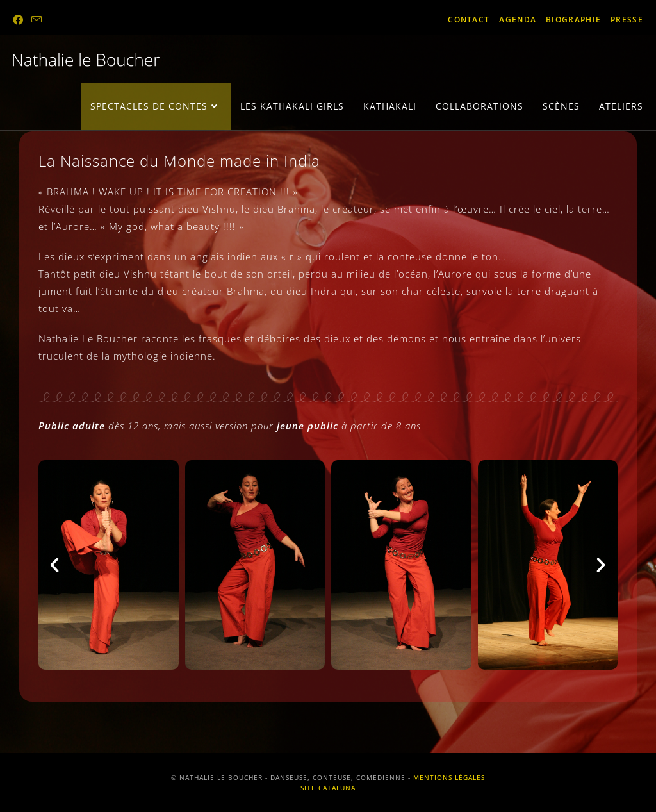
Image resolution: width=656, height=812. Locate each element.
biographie (573, 20)
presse (627, 20)
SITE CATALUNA (328, 788)
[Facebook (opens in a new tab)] (20, 20)
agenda (518, 20)
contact (469, 20)
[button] (55, 565)
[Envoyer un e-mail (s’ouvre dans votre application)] (37, 20)
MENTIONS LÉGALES (449, 777)
